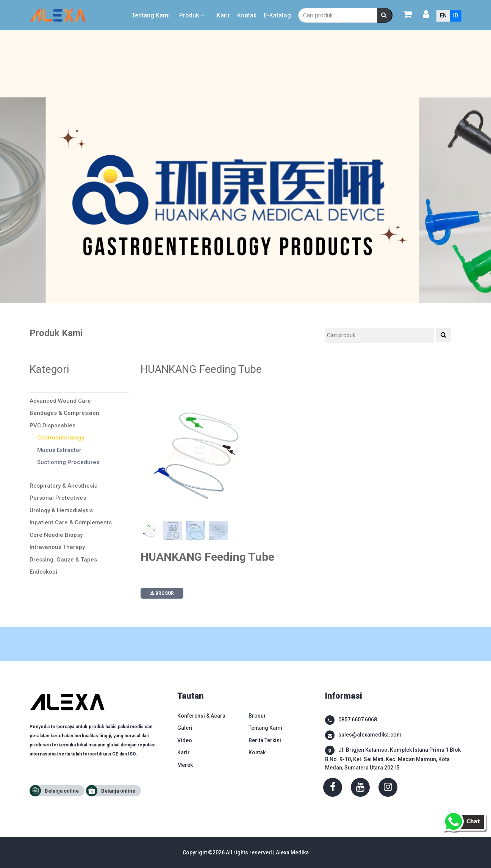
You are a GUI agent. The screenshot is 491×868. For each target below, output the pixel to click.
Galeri (185, 728)
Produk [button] (192, 15)
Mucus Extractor (59, 450)
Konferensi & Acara (201, 716)
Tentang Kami (151, 15)
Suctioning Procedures (68, 462)
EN (443, 16)
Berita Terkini (265, 740)
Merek (185, 765)
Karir (223, 15)
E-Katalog (277, 15)
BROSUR (162, 593)
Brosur (257, 716)
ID (456, 16)
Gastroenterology (61, 438)
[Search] (338, 15)
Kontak (247, 15)
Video (185, 740)
